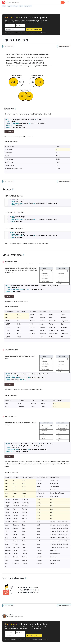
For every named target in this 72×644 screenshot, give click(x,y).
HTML (15, 6)
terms (31, 33)
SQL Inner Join (8, 46)
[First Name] (10, 26)
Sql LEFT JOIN (27, 588)
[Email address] (15, 29)
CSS (21, 6)
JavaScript (28, 6)
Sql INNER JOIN (28, 592)
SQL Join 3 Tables (64, 46)
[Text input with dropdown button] (34, 2)
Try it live (9, 132)
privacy (35, 33)
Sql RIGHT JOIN (28, 590)
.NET (9, 6)
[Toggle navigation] (68, 2)
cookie (41, 33)
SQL (4, 6)
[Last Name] (20, 26)
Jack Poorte (10, 615)
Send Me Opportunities (34, 29)
